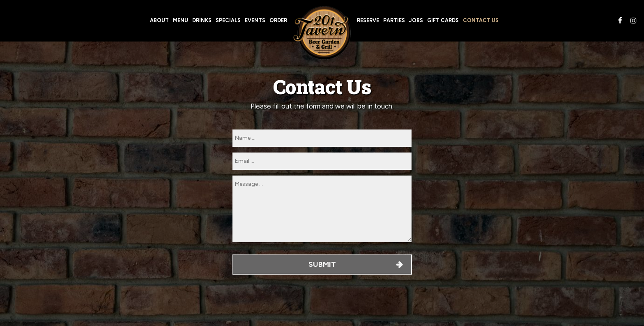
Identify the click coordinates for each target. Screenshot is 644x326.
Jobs (416, 20)
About (159, 20)
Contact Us (481, 20)
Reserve (368, 20)
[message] (322, 209)
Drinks (202, 20)
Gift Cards (443, 20)
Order (278, 20)
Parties (394, 20)
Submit (322, 264)
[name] (322, 138)
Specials (228, 20)
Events (255, 20)
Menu (181, 20)
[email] (322, 161)
